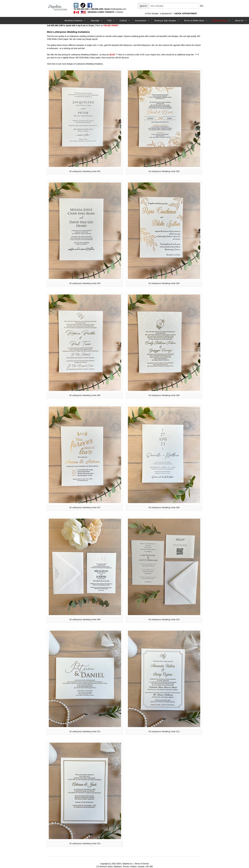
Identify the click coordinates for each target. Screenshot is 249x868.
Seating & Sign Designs (165, 21)
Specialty (95, 21)
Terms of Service (142, 864)
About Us (239, 21)
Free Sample (153, 14)
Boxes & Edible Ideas (194, 21)
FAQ (109, 21)
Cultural (123, 21)
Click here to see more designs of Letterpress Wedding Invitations (75, 64)
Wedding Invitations (73, 21)
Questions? (167, 14)
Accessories (140, 21)
